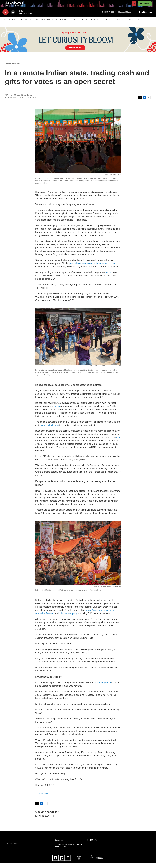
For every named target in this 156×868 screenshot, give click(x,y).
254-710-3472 (92, 846)
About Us (134, 25)
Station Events (77, 25)
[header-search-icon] (135, 6)
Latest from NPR (29, 25)
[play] (5, 18)
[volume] (13, 18)
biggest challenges (50, 431)
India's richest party (68, 619)
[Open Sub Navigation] (17, 25)
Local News (9, 25)
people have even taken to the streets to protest (92, 269)
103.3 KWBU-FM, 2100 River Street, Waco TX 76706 (68, 851)
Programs (46, 25)
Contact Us (59, 846)
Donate (147, 6)
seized (109, 278)
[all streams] (145, 18)
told (118, 443)
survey (57, 412)
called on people (103, 688)
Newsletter (97, 25)
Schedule (61, 25)
